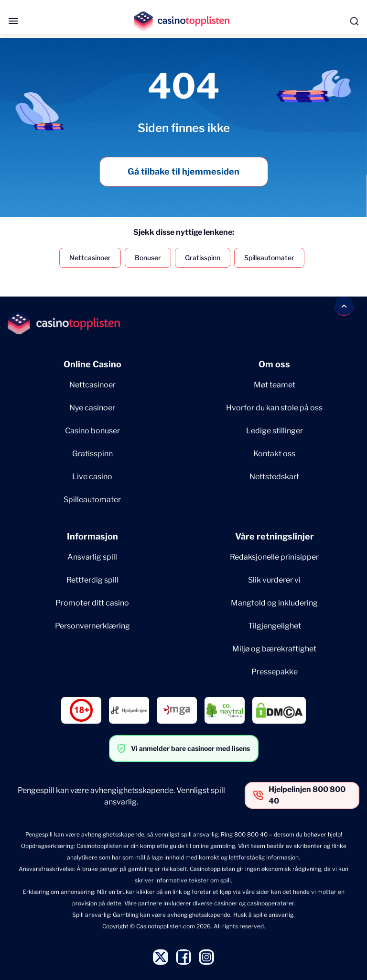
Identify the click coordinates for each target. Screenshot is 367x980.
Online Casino (92, 364)
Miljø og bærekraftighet (274, 649)
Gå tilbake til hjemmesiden (183, 171)
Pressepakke (275, 672)
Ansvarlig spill (92, 557)
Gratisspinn (203, 258)
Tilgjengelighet (275, 626)
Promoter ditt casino (92, 603)
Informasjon (92, 536)
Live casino (92, 477)
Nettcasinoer (90, 258)
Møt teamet (275, 385)
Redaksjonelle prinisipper (274, 557)
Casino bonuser (92, 431)
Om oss (274, 364)
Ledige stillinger (275, 431)
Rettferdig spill (92, 580)
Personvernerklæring (92, 626)
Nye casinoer (92, 408)
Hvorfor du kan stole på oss (274, 408)
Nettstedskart (274, 477)
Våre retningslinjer (275, 536)
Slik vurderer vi (274, 580)
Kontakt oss (274, 454)
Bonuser (148, 258)
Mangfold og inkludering (274, 603)
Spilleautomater (269, 258)
